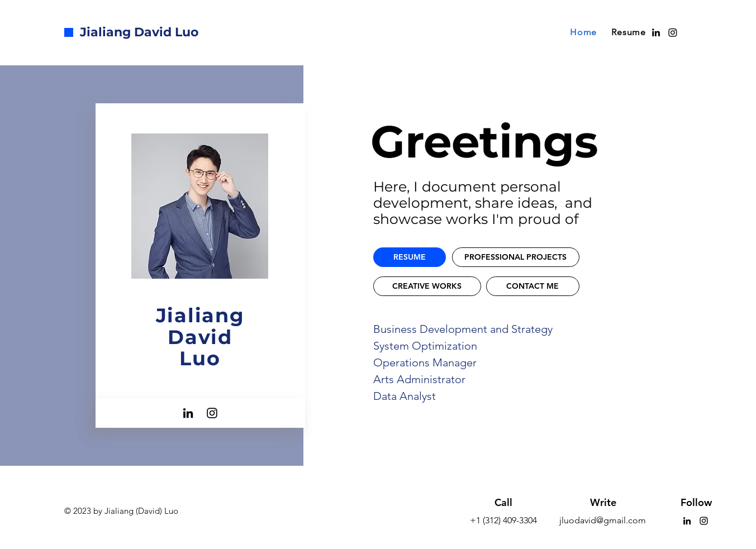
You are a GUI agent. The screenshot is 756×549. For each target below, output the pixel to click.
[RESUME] (410, 257)
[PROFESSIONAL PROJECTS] (516, 257)
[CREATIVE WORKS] (427, 286)
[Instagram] (673, 32)
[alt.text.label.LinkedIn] (656, 32)
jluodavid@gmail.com (603, 520)
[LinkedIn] (188, 413)
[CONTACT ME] (533, 286)
